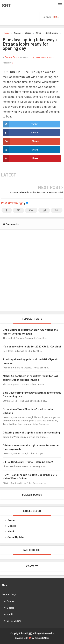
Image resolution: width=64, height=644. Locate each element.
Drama (8, 57)
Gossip (16, 57)
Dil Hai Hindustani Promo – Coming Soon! (28, 462)
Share (20, 133)
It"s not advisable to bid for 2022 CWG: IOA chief (37, 193)
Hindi (11, 532)
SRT (6, 6)
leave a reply (47, 57)
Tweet (21, 124)
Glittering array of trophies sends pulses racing (31, 433)
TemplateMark (42, 638)
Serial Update (16, 537)
